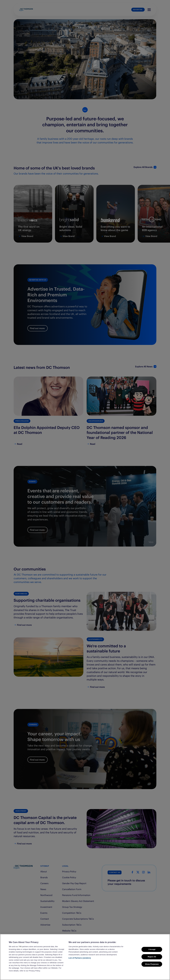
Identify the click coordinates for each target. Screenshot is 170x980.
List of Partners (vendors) (80, 958)
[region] (85, 957)
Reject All (152, 957)
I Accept (152, 949)
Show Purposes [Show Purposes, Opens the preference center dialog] (152, 964)
